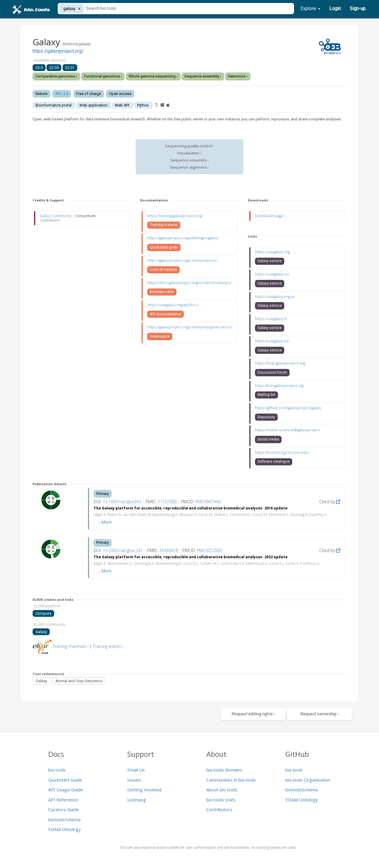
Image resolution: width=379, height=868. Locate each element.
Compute (43, 613)
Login (335, 8)
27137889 (167, 502)
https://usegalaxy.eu (272, 274)
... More (105, 522)
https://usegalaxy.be (272, 341)
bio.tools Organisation (308, 780)
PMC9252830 (209, 550)
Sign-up (358, 8)
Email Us (136, 770)
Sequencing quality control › (189, 146)
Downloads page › (270, 216)
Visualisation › (189, 153)
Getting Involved (144, 790)
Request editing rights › (253, 714)
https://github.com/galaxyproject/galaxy (288, 408)
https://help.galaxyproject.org (280, 363)
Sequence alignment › (189, 167)
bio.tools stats (221, 800)
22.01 (70, 68)
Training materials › (71, 646)
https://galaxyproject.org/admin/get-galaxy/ (183, 238)
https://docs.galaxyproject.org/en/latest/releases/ (189, 283)
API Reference (63, 800)
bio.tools (57, 770)
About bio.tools (222, 790)
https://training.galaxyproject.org (175, 216)
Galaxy (41, 632)
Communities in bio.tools (231, 780)
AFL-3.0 (62, 94)
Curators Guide (64, 809)
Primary (102, 494)
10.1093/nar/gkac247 (123, 550)
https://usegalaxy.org (272, 252)
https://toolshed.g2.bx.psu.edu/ (282, 452)
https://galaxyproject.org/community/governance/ (190, 327)
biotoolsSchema (64, 819)
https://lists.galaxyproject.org (279, 386)
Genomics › (238, 76)
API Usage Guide (66, 790)
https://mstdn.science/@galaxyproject (288, 430)
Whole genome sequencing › (153, 76)
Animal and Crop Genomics (79, 681)
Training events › (108, 646)
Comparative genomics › (56, 76)
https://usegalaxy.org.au (275, 297)
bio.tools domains (224, 770)
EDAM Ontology (65, 829)
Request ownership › (320, 714)
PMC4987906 (208, 502)
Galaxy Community (56, 216)
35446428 (168, 550)
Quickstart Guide (65, 780)
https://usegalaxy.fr (271, 319)
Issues (134, 780)
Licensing (137, 800)
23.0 (39, 68)
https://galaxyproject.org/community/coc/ (183, 260)
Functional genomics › (103, 76)
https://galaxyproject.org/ (58, 51)
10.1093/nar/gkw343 (122, 502)
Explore (310, 8)
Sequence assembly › (203, 76)
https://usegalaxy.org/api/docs (173, 305)
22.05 (54, 68)
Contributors (219, 809)
